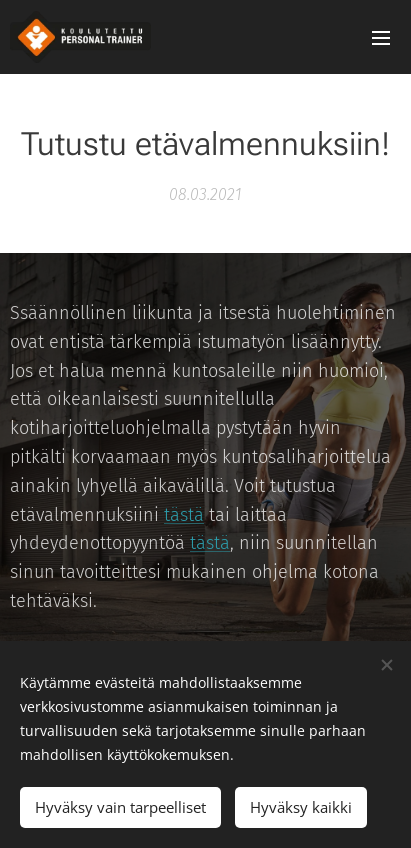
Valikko (381, 38)
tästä (184, 515)
